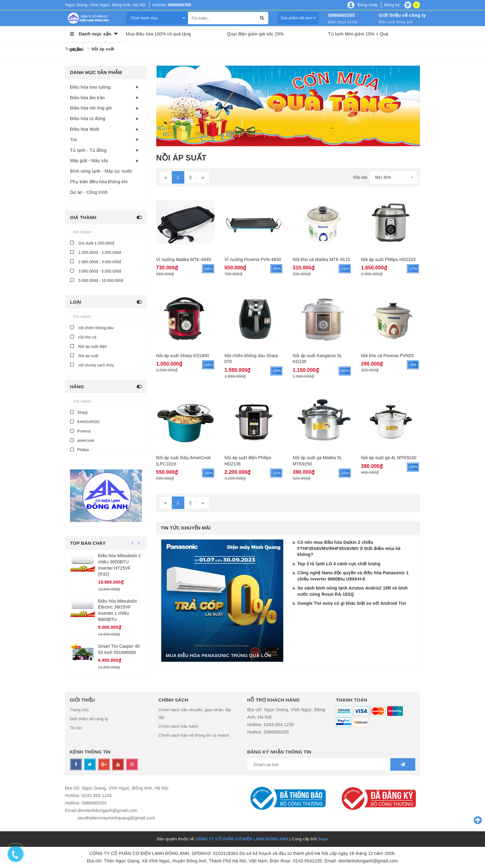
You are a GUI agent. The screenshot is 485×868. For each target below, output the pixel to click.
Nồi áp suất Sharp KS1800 (183, 356)
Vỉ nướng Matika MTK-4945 (184, 259)
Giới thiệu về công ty (402, 15)
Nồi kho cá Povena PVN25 (387, 356)
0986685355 (341, 15)
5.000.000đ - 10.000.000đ (97, 280)
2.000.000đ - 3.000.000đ (96, 261)
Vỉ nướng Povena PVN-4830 (253, 259)
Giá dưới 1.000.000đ (92, 243)
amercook (82, 440)
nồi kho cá (83, 337)
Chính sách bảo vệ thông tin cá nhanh (194, 735)
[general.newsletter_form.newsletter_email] (331, 764)
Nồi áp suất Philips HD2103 (388, 259)
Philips (80, 450)
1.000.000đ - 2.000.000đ (96, 252)
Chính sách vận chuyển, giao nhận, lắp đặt (195, 714)
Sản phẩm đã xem (298, 18)
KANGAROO (85, 422)
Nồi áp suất (84, 355)
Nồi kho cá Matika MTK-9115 (321, 259)
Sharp (79, 412)
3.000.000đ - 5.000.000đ (96, 271)
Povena (80, 431)
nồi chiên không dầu (92, 327)
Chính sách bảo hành (178, 726)
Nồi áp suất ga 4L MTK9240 (389, 458)
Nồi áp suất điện (89, 346)
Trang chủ (79, 710)
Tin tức (76, 728)
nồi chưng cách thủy (92, 365)
